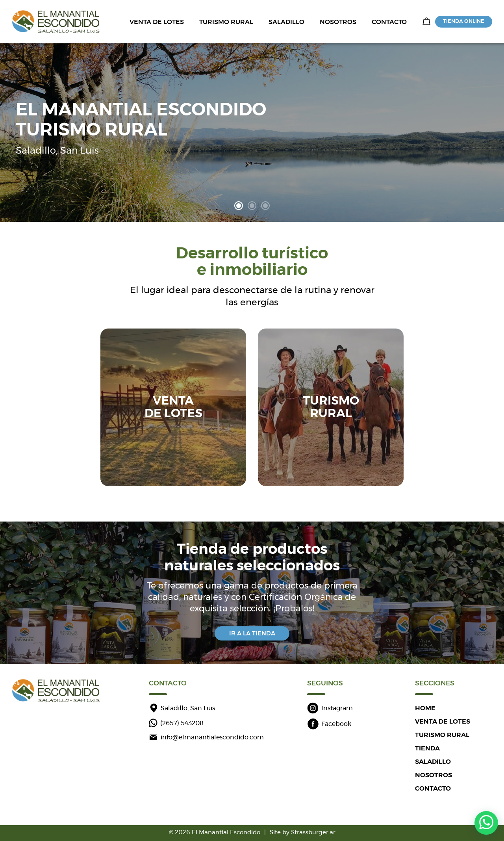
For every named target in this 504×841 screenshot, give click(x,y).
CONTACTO (389, 22)
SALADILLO (286, 22)
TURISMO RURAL (226, 22)
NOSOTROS (338, 22)
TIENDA (427, 748)
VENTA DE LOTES (157, 22)
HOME (425, 708)
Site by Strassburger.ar (303, 833)
